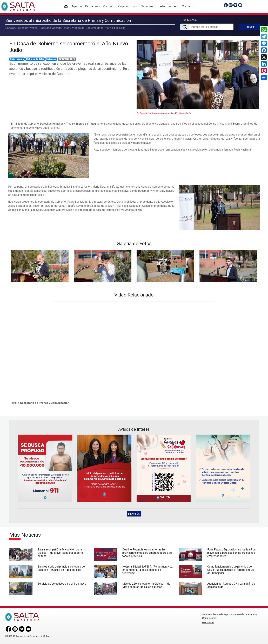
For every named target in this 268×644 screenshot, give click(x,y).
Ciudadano (92, 6)
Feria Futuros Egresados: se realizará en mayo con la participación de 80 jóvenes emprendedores (231, 553)
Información (168, 6)
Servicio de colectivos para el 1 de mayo (62, 584)
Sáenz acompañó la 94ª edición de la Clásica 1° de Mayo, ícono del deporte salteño (60, 553)
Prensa (108, 6)
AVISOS (134, 514)
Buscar (251, 27)
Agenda (77, 6)
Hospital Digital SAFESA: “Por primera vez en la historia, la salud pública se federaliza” (148, 570)
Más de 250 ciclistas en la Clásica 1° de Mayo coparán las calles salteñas (146, 585)
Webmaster (208, 622)
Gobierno (51, 59)
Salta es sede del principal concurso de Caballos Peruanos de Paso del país (61, 568)
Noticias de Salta (35, 59)
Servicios (147, 6)
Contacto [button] (188, 6)
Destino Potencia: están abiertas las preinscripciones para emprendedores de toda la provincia (147, 553)
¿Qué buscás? (189, 20)
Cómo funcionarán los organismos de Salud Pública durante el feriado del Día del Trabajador (231, 570)
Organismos (127, 6)
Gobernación (17, 59)
